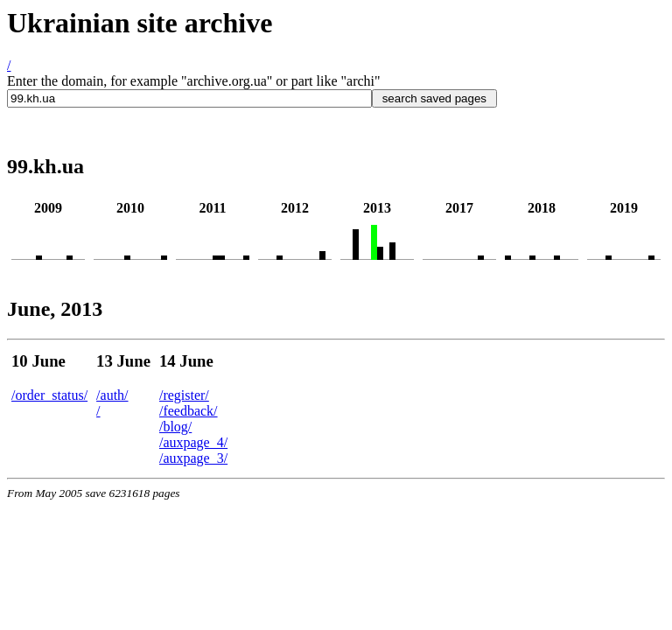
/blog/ (175, 427)
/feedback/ (189, 411)
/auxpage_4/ (193, 442)
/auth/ (112, 395)
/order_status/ (49, 395)
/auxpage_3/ (193, 458)
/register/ (184, 395)
